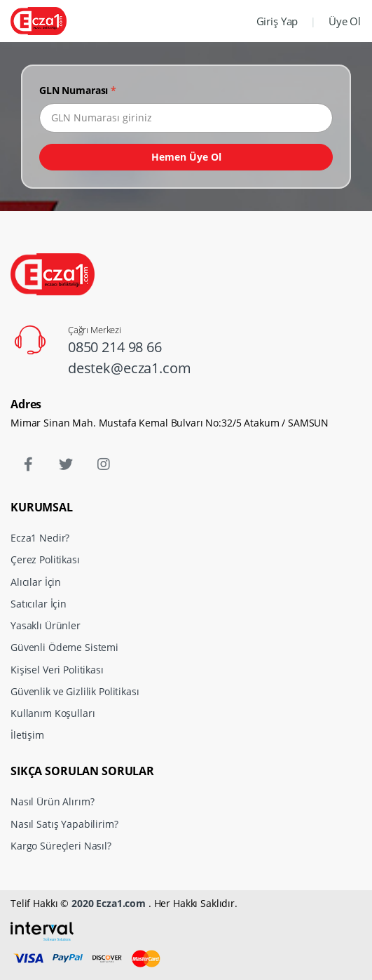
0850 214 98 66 (115, 347)
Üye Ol (345, 21)
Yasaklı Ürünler (46, 625)
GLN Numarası (78, 90)
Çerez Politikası (45, 559)
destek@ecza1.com (130, 368)
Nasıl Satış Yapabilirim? (64, 824)
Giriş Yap (277, 21)
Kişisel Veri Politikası (57, 670)
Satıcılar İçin (39, 604)
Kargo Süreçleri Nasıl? (61, 846)
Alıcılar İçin (36, 582)
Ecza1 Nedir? (40, 538)
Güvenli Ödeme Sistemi (64, 647)
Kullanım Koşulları (53, 713)
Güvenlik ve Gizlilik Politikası (75, 691)
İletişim (27, 735)
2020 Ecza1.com (109, 903)
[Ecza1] (39, 21)
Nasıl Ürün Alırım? (52, 801)
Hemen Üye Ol (186, 157)
